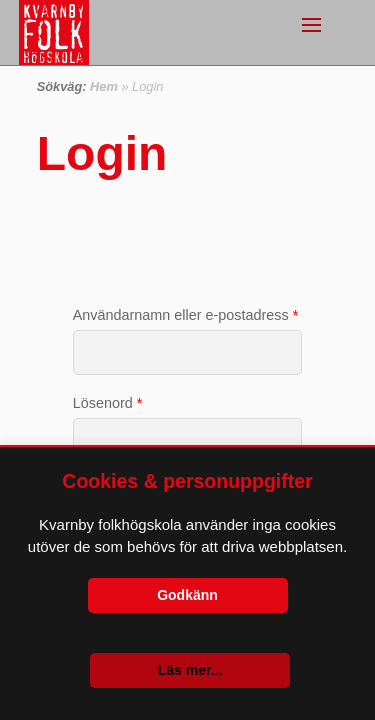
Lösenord (108, 403)
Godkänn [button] (187, 595)
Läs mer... (190, 670)
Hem (104, 86)
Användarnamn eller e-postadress (186, 315)
